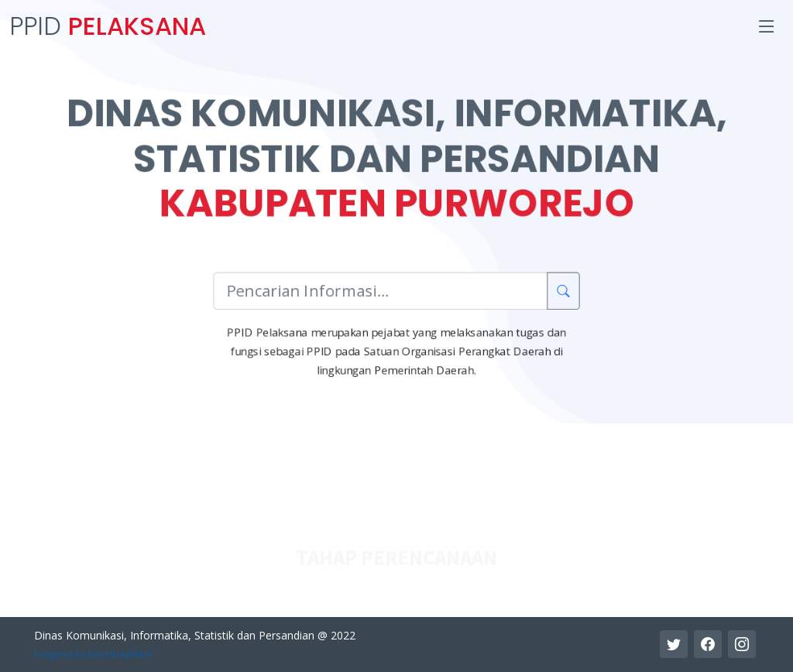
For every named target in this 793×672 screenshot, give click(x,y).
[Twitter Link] (674, 644)
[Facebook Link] (708, 644)
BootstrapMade (120, 654)
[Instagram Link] (742, 644)
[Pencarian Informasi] (381, 291)
